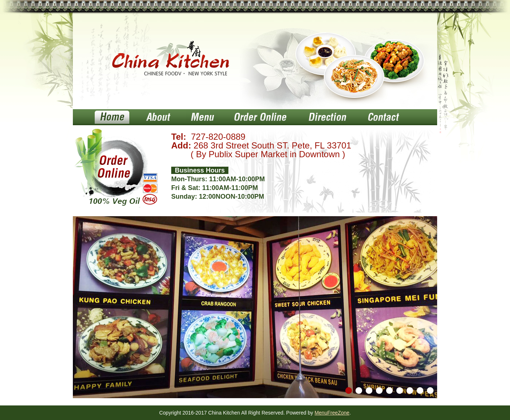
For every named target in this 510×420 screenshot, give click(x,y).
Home (112, 117)
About (158, 117)
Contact (383, 117)
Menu (202, 117)
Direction (327, 117)
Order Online (260, 117)
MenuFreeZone (332, 413)
